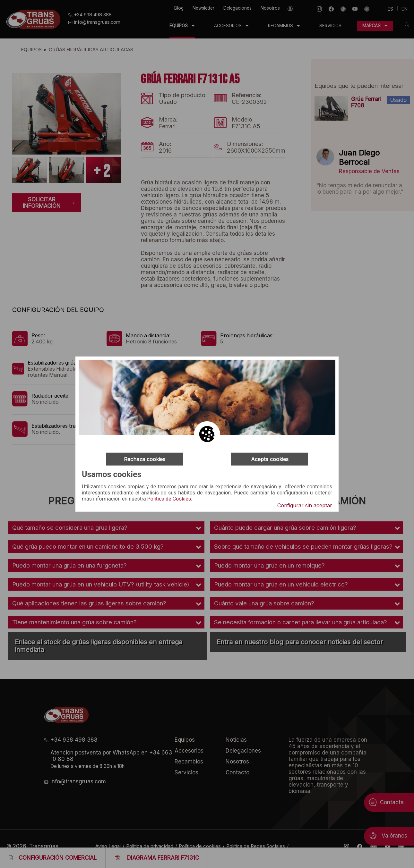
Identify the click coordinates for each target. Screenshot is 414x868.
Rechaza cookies (145, 459)
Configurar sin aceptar (305, 505)
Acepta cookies (270, 459)
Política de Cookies (169, 499)
